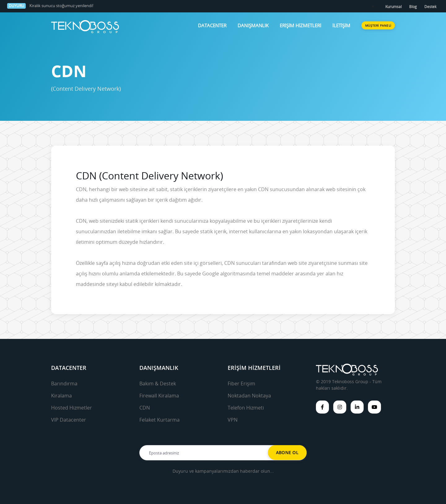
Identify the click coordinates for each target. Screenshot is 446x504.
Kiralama (61, 396)
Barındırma (64, 383)
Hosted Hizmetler (72, 408)
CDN (145, 408)
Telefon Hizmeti (246, 408)
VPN (233, 420)
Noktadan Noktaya (249, 396)
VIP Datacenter (69, 420)
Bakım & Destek (158, 383)
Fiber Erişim (241, 383)
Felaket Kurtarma (160, 420)
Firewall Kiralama (159, 396)
